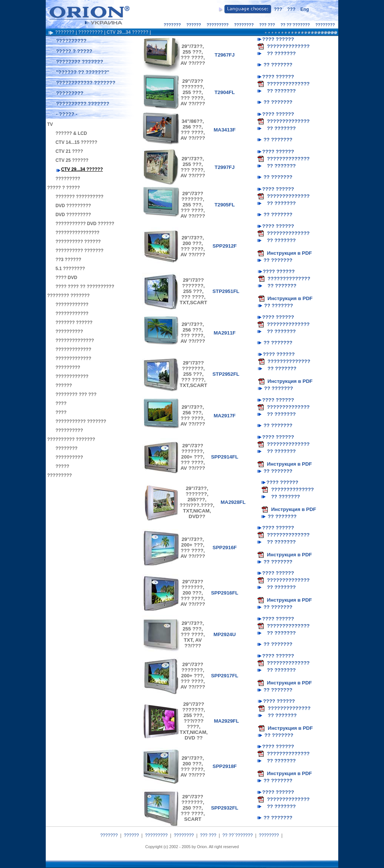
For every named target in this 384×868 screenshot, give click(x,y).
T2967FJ (224, 55)
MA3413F (225, 130)
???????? (244, 25)
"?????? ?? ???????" (82, 72)
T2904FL (225, 92)
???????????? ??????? (85, 83)
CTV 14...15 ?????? (76, 142)
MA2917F (225, 416)
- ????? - (67, 114)
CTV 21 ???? (69, 151)
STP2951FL (226, 291)
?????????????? (75, 341)
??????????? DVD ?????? (85, 224)
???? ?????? (278, 39)
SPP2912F (225, 246)
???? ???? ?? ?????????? (85, 287)
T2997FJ (224, 167)
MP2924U (224, 634)
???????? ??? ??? (76, 394)
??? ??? (267, 25)
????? (62, 466)
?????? (194, 25)
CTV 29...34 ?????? (127, 32)
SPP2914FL (225, 457)
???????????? (72, 305)
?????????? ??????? (82, 104)
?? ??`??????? (295, 25)
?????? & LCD (71, 133)
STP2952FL (226, 374)
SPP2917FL (225, 676)
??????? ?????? (74, 323)
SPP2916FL (225, 593)
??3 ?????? (68, 260)
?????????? (71, 41)
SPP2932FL (225, 808)
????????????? (73, 350)
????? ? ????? (74, 51)
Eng (305, 9)
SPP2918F (225, 766)
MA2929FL (226, 721)
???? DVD (66, 278)
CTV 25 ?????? (72, 160)
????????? (218, 25)
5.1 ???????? (70, 269)
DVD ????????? (73, 206)
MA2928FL (233, 502)
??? (278, 9)
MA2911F (225, 333)
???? (61, 403)
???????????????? (77, 233)
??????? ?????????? (79, 197)
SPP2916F (225, 548)
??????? (172, 25)
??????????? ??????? (81, 421)
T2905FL (225, 205)
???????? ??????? (79, 62)
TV (50, 124)
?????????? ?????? (78, 242)
